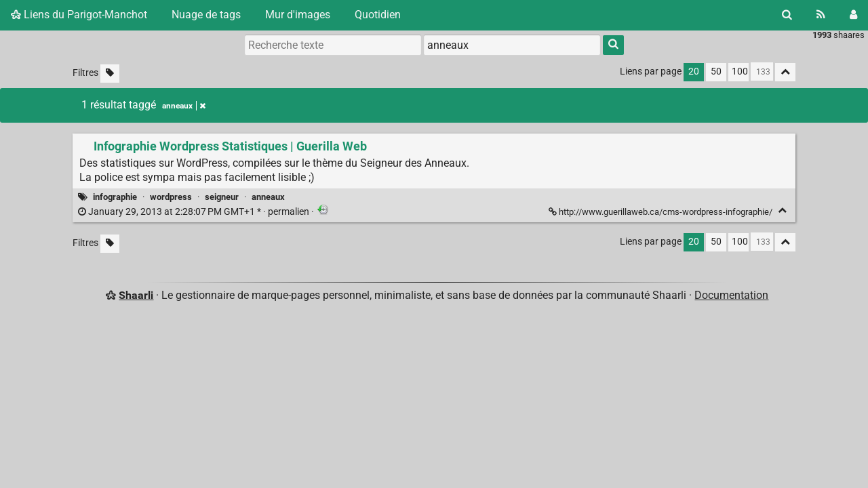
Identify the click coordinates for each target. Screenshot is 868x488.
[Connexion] (853, 15)
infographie (115, 197)
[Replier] (782, 210)
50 (716, 72)
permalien (195, 212)
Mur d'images (298, 15)
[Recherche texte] (333, 45)
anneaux (268, 197)
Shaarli (136, 295)
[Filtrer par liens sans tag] (110, 74)
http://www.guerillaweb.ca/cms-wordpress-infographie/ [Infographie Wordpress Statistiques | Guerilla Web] (662, 212)
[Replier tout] (785, 72)
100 (740, 72)
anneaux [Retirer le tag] (184, 106)
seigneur (222, 197)
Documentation (731, 295)
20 (694, 72)
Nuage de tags (206, 15)
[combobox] (512, 45)
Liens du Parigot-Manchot (79, 15)
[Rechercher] (787, 15)
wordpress (171, 197)
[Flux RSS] (821, 15)
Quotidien (378, 15)
